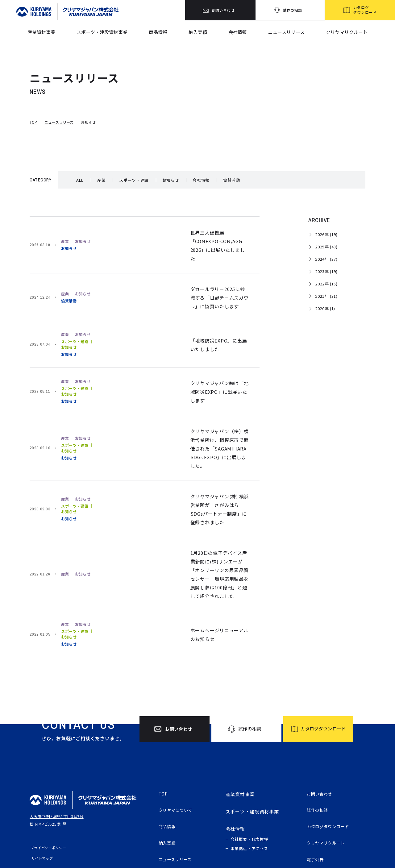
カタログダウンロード (331, 784)
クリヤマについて (178, 767)
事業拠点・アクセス (249, 804)
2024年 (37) (326, 259)
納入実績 (198, 32)
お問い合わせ (321, 749)
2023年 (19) (326, 271)
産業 (101, 180)
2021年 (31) (326, 296)
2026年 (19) (326, 234)
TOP (33, 122)
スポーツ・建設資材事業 (102, 32)
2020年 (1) (325, 308)
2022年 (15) (326, 284)
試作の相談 (319, 767)
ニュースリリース (286, 32)
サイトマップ (40, 813)
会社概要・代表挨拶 (249, 794)
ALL (80, 180)
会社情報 (238, 32)
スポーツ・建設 (134, 180)
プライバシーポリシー (48, 803)
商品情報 (158, 32)
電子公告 (316, 818)
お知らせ (171, 180)
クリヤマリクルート (347, 32)
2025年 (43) (326, 247)
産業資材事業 (41, 32)
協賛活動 (232, 180)
